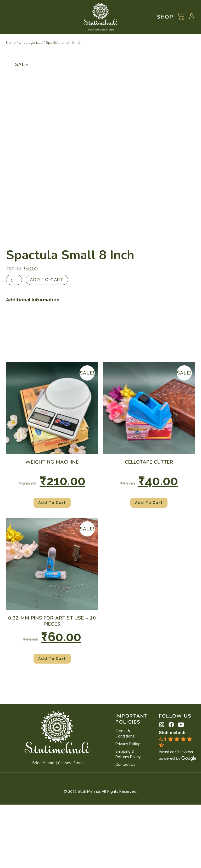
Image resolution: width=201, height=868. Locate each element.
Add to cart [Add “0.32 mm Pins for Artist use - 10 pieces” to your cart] (52, 722)
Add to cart (48, 343)
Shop (165, 17)
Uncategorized (31, 43)
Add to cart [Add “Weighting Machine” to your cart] (52, 566)
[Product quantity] (15, 343)
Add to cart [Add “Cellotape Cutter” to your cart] (149, 566)
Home (11, 43)
